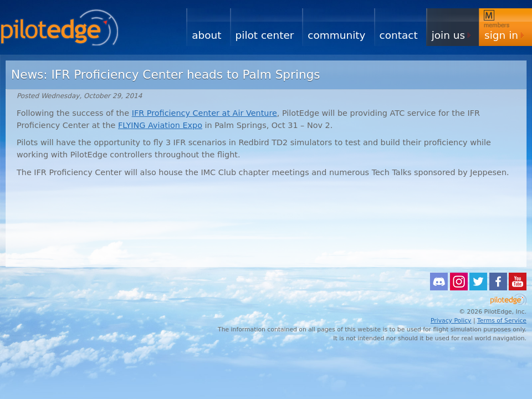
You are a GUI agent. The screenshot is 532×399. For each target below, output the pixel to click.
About (206, 35)
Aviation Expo (160, 125)
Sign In (501, 35)
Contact (399, 35)
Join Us (448, 35)
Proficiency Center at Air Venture (204, 113)
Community (336, 35)
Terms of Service (502, 321)
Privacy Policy (451, 321)
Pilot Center (265, 35)
